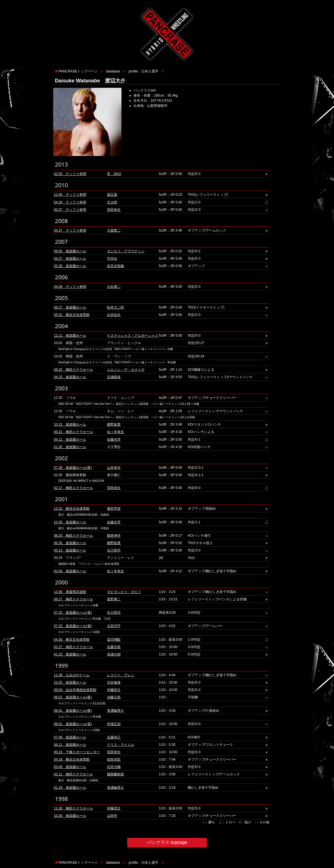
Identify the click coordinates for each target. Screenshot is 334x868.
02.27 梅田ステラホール (73, 647)
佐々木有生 (116, 432)
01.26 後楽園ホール (70, 447)
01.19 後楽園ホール (70, 788)
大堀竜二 (114, 230)
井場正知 (114, 724)
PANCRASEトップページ (78, 71)
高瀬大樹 (114, 654)
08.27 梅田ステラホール (73, 599)
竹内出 (112, 259)
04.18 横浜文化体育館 (72, 759)
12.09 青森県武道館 (70, 592)
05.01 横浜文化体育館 (72, 315)
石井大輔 (114, 767)
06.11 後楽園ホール (70, 745)
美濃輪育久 (116, 711)
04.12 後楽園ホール (70, 440)
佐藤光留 (114, 647)
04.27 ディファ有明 (70, 230)
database (113, 71)
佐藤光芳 (114, 440)
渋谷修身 (114, 682)
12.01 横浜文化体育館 (72, 509)
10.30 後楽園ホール (70, 522)
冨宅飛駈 (114, 640)
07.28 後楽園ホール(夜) (73, 468)
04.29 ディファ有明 (70, 202)
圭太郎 (112, 202)
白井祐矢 (114, 315)
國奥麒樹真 (116, 774)
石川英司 (114, 550)
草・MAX (114, 174)
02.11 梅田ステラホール (73, 774)
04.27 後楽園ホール (70, 259)
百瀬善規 (114, 377)
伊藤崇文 (114, 690)
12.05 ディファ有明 (70, 195)
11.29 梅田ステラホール (73, 808)
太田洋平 (114, 626)
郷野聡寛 (114, 424)
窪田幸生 (114, 210)
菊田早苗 (114, 509)
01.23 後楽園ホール (70, 654)
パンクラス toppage (167, 842)
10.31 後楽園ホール (70, 424)
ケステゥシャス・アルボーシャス (133, 336)
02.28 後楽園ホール (70, 266)
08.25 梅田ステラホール (73, 536)
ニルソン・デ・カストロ (126, 370)
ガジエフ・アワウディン (126, 251)
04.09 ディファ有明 (70, 287)
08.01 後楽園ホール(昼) (73, 724)
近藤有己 (114, 737)
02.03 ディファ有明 (70, 174)
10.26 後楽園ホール (70, 816)
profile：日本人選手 (144, 71)
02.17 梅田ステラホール (73, 488)
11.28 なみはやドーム (72, 675)
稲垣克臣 (114, 759)
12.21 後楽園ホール (70, 336)
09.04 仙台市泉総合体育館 (75, 690)
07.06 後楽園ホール (70, 737)
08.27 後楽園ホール (70, 307)
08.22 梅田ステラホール (73, 370)
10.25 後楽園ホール (70, 682)
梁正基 (112, 195)
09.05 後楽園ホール (70, 251)
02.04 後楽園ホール (70, 571)
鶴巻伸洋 (114, 536)
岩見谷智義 (116, 266)
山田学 (112, 816)
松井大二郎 (116, 307)
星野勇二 (114, 599)
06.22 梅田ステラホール (73, 432)
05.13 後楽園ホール (70, 550)
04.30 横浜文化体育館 (72, 640)
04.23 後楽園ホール (70, 377)
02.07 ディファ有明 (70, 210)
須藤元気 (114, 697)
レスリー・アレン (121, 675)
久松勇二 (114, 287)
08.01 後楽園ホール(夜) (73, 697)
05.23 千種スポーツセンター (77, 752)
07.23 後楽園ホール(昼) (73, 613)
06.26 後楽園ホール (70, 543)
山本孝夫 (114, 468)
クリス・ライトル (121, 745)
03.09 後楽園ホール (70, 767)
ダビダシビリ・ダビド (124, 592)
